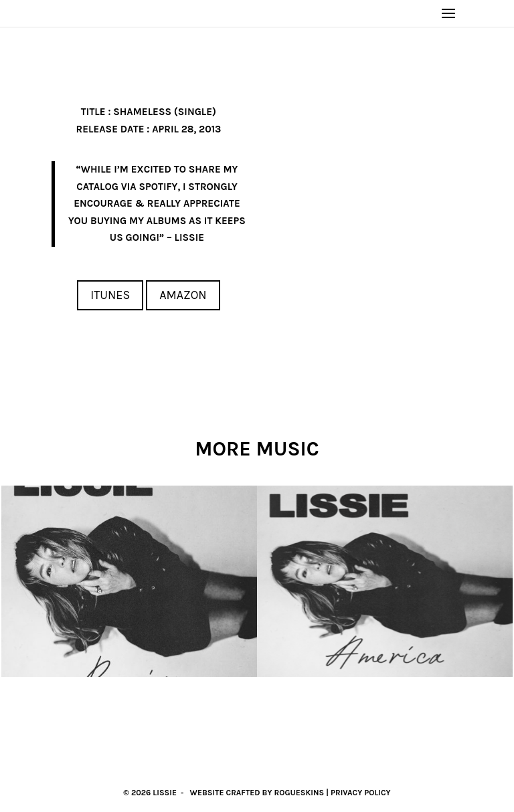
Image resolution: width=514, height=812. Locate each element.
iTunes (110, 295)
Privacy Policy (361, 793)
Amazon (183, 295)
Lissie (165, 793)
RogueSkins (299, 793)
